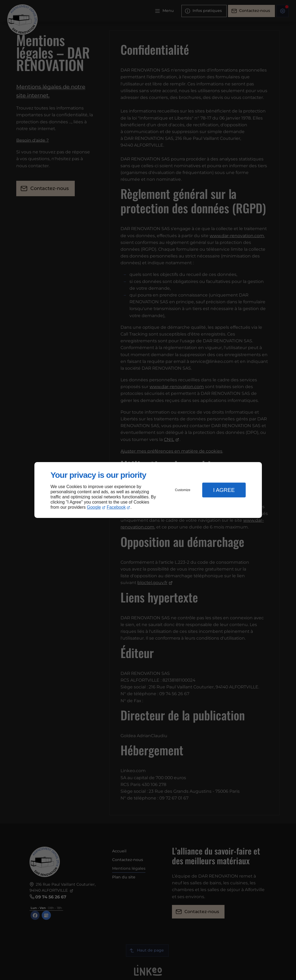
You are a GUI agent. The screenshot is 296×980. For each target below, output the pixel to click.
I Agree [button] (224, 490)
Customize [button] (183, 490)
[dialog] (148, 490)
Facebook (116, 507)
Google (94, 507)
